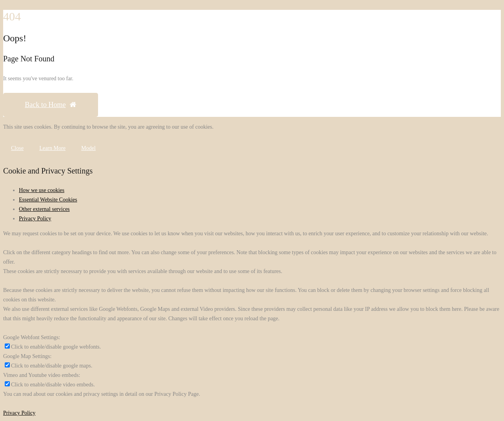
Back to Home (51, 105)
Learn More (52, 148)
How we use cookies (42, 190)
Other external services (44, 209)
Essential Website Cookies (48, 200)
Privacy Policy (35, 219)
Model (88, 148)
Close (17, 148)
